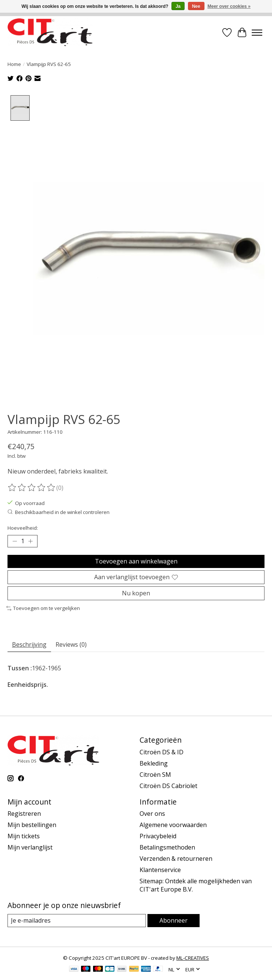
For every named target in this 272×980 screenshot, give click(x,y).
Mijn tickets (24, 836)
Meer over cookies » (229, 6)
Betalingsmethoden (167, 847)
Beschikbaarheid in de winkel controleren (59, 512)
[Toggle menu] (257, 33)
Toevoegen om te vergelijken (43, 608)
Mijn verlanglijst (30, 847)
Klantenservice (160, 870)
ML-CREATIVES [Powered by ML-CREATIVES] (193, 958)
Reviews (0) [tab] (71, 644)
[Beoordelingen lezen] (32, 488)
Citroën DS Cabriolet (168, 786)
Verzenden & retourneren (176, 859)
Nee (196, 6)
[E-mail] (77, 921)
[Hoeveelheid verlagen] (15, 541)
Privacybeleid (158, 836)
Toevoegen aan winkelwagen (136, 561)
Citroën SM (155, 775)
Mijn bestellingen (32, 825)
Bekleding (154, 763)
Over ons (152, 814)
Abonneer (174, 920)
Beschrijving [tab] (29, 644)
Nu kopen (136, 593)
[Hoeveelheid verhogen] (30, 541)
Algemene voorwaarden (173, 825)
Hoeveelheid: (23, 528)
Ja (178, 6)
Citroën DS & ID (162, 752)
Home (14, 64)
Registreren (24, 814)
